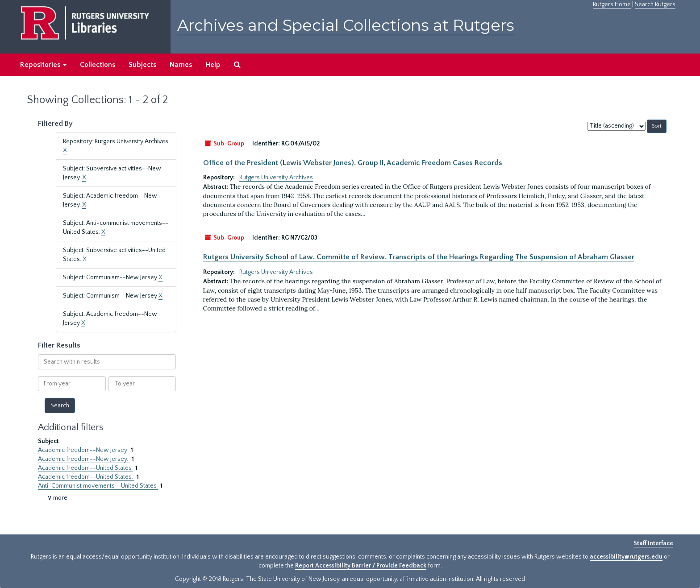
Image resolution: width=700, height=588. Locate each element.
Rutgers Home (612, 4)
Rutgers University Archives (276, 178)
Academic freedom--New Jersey (83, 450)
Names (181, 65)
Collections (98, 65)
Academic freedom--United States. (86, 477)
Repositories (43, 65)
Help (213, 65)
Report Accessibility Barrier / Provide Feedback (361, 566)
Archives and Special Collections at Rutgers (346, 25)
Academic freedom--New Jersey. (84, 459)
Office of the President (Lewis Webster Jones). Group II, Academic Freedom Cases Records (353, 163)
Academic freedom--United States (85, 468)
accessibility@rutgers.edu (626, 557)
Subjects (142, 65)
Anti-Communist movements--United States (98, 486)
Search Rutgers (655, 4)
